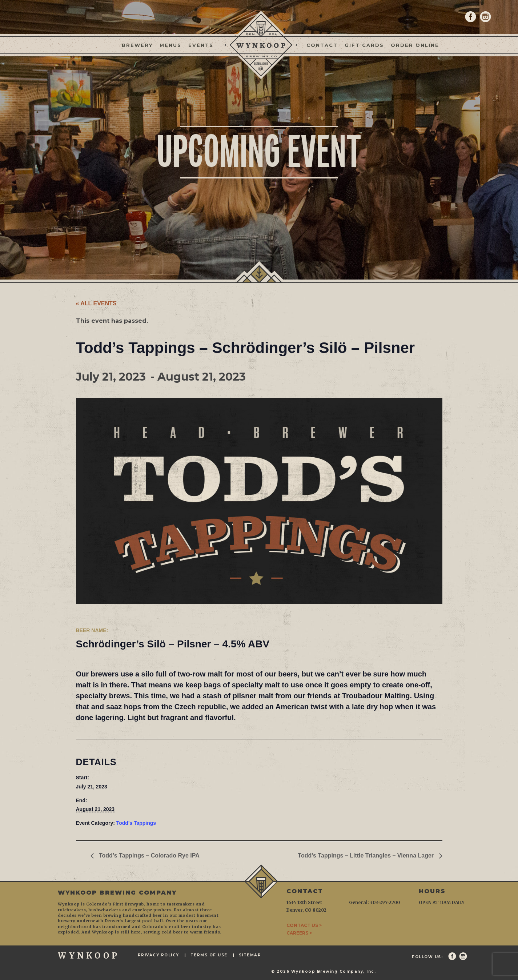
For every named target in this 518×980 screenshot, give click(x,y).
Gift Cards (364, 45)
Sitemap (250, 955)
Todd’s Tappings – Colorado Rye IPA (148, 856)
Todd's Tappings (136, 823)
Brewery (137, 45)
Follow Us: (427, 957)
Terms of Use (209, 955)
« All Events (96, 303)
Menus (170, 45)
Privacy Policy (158, 955)
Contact (322, 45)
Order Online (415, 45)
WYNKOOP (89, 956)
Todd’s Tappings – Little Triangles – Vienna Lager (366, 856)
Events (201, 45)
